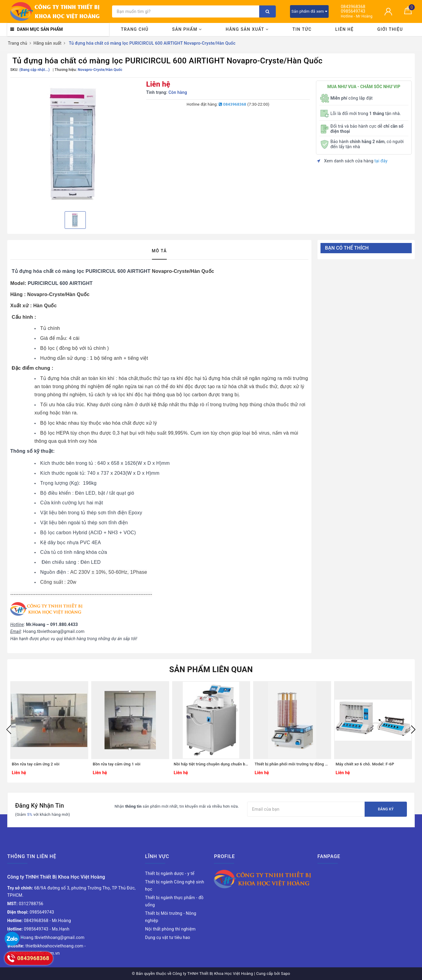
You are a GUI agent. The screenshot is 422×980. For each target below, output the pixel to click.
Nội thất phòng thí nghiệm (170, 929)
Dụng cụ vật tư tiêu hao (168, 937)
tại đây (381, 161)
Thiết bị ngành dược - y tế (170, 873)
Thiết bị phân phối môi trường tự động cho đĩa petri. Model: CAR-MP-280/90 (292, 764)
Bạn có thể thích (347, 248)
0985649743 (353, 11)
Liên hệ (345, 29)
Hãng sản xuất (247, 29)
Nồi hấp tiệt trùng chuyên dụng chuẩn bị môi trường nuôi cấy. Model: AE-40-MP (211, 764)
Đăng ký (386, 809)
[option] (75, 144)
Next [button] (413, 729)
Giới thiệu (390, 29)
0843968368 (353, 7)
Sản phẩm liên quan (211, 669)
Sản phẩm (187, 29)
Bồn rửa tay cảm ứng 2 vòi (36, 764)
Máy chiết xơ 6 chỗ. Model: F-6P (365, 764)
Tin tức (302, 29)
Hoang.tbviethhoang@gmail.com (46, 937)
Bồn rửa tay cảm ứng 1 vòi (117, 764)
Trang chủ (135, 29)
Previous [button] (9, 729)
